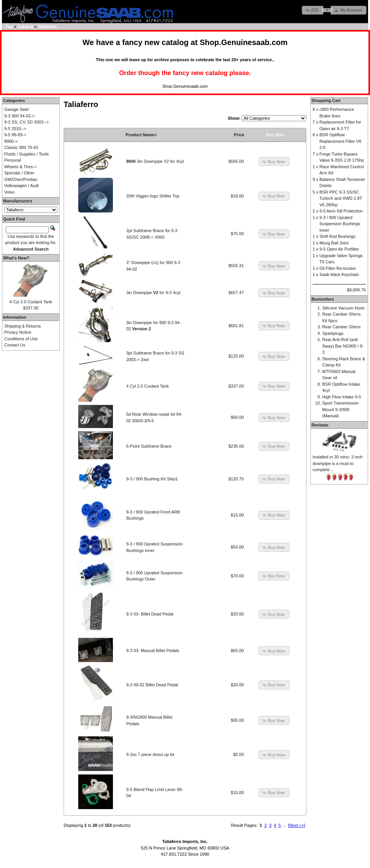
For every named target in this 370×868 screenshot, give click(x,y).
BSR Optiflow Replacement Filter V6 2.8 (341, 141)
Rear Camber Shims (341, 327)
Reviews (320, 425)
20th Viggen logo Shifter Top (153, 196)
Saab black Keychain (339, 274)
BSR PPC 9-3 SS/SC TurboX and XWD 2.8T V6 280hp (341, 198)
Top (9, 27)
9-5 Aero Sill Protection (341, 211)
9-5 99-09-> (15, 135)
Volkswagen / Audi (21, 186)
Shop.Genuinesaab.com (244, 42)
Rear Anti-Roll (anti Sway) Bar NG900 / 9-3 (343, 346)
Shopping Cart (326, 100)
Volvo (9, 192)
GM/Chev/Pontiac (21, 179)
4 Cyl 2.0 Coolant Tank (148, 386)
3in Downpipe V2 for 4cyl (155, 161)
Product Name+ (141, 135)
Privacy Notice (18, 332)
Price (239, 135)
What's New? (16, 258)
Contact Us (15, 345)
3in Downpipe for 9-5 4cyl (154, 293)
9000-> (11, 141)
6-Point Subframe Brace (149, 446)
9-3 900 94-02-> (19, 116)
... (284, 825)
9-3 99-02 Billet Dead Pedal (152, 685)
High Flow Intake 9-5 (342, 397)
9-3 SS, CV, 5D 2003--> (26, 122)
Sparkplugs (333, 333)
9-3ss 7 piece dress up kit (151, 754)
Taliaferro (47, 27)
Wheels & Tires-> (20, 167)
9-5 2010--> (15, 129)
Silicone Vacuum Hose (343, 308)
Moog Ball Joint (334, 243)
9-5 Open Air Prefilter (339, 249)
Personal (13, 160)
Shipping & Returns (23, 326)
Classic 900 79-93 (21, 147)
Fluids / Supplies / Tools (26, 154)
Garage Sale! (17, 109)
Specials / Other (19, 173)
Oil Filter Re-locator (338, 268)
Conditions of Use (21, 339)
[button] (313, 10)
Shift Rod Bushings (338, 236)
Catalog (25, 27)
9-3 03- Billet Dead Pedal (150, 614)
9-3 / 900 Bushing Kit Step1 (152, 479)
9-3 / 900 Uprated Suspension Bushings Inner (340, 224)
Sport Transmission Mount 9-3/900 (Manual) (340, 409)
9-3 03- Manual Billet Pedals (153, 651)
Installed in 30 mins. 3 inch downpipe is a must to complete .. (338, 463)
